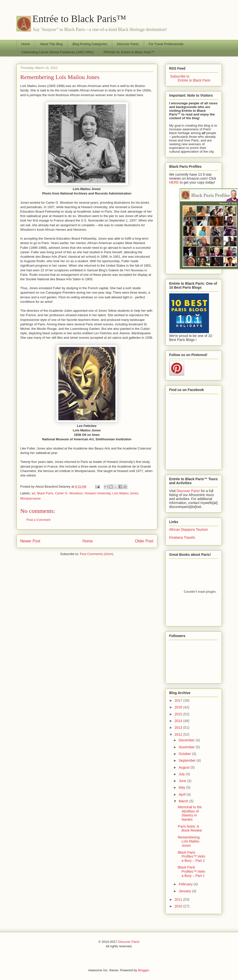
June (183, 781)
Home (26, 44)
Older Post (144, 541)
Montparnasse (31, 498)
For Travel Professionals (166, 44)
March (184, 801)
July (182, 774)
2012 (179, 734)
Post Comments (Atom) (97, 554)
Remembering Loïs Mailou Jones (60, 77)
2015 (179, 714)
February (186, 884)
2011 (179, 899)
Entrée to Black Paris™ (79, 19)
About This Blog (51, 44)
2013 (179, 728)
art (33, 493)
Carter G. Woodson (69, 493)
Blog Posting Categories (90, 44)
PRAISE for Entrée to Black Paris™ (129, 52)
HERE (174, 182)
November (187, 747)
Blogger (143, 970)
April (183, 794)
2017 (179, 700)
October (185, 754)
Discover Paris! (128, 44)
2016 (179, 707)
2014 (179, 721)
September (188, 760)
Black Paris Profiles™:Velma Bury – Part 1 (191, 871)
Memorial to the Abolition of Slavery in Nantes (190, 813)
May (182, 787)
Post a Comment (39, 520)
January (185, 891)
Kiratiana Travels (182, 537)
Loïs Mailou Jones (125, 493)
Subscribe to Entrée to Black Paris (190, 78)
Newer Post (30, 541)
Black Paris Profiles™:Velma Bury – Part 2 (191, 857)
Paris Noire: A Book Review (190, 828)
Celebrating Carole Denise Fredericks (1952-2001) (57, 52)
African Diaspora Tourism (189, 530)
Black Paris (45, 493)
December (187, 740)
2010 (179, 906)
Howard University (98, 493)
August (185, 767)
